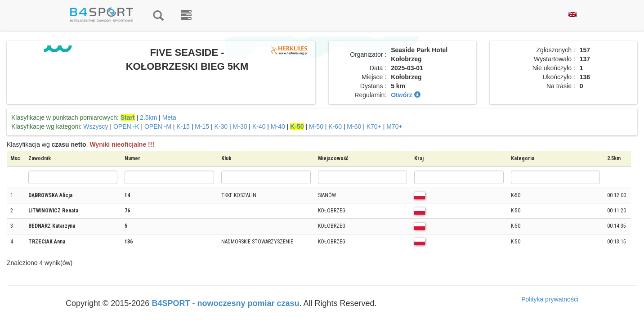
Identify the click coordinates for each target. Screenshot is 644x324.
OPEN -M (158, 126)
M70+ (394, 126)
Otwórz (405, 95)
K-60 (335, 126)
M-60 (354, 126)
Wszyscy (96, 126)
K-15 (183, 126)
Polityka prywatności (550, 299)
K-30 (221, 126)
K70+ (374, 126)
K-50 (297, 126)
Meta (169, 117)
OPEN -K (126, 126)
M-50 (316, 126)
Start (128, 117)
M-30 (240, 126)
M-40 (278, 126)
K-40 (259, 126)
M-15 (202, 126)
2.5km (148, 117)
